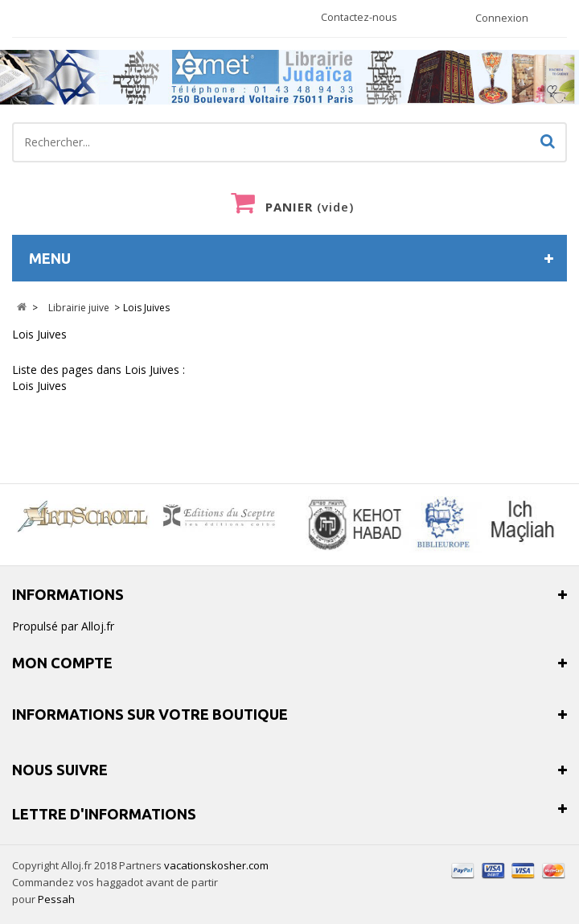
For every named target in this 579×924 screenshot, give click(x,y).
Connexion (502, 18)
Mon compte (62, 663)
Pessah (56, 899)
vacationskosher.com (216, 865)
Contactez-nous (359, 17)
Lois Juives (39, 334)
